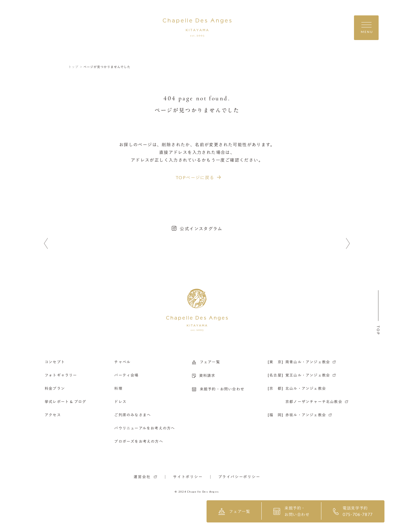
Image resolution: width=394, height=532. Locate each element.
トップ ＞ (76, 67)
